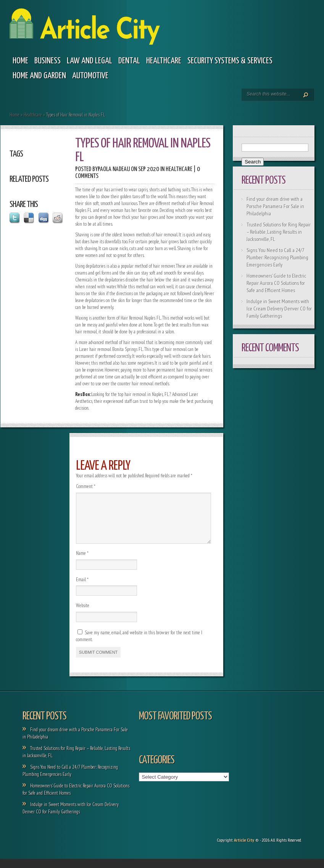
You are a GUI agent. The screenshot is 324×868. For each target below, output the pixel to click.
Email (82, 589)
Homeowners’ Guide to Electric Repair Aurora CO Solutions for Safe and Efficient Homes (276, 283)
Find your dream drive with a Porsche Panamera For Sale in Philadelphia (275, 206)
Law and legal (89, 61)
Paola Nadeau (114, 169)
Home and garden (39, 76)
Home (20, 61)
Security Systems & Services (230, 61)
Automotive (90, 76)
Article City (244, 849)
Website (83, 615)
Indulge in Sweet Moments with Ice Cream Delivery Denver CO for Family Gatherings (279, 309)
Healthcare (164, 61)
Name (82, 562)
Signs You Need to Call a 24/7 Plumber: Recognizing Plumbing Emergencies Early (277, 257)
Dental (129, 61)
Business (48, 61)
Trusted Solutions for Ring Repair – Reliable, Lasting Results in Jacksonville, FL (279, 232)
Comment (86, 486)
